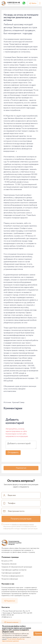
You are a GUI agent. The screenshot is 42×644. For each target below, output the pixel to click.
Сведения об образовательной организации (17, 567)
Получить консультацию (21, 519)
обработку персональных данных (23, 525)
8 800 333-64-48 (14, 3)
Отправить (13, 453)
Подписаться (21, 468)
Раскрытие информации (10, 579)
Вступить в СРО (7, 561)
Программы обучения (9, 564)
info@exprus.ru (7, 617)
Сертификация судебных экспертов (14, 570)
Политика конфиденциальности (13, 576)
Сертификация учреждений (11, 573)
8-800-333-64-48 (8, 615)
